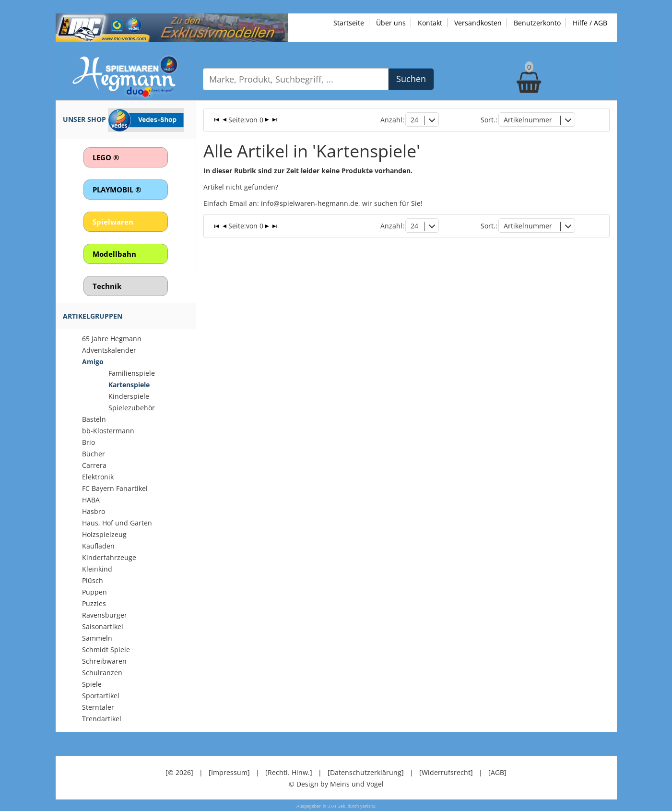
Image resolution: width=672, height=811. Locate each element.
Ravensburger (105, 615)
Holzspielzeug (104, 534)
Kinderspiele (129, 396)
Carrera (94, 465)
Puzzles (94, 603)
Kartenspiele (129, 385)
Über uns (391, 23)
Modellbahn (114, 254)
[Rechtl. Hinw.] (289, 772)
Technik (107, 286)
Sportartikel (101, 696)
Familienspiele (132, 373)
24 (414, 120)
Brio (88, 442)
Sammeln (97, 638)
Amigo (93, 362)
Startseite (349, 23)
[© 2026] (179, 772)
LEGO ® (106, 157)
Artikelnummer (528, 120)
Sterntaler (98, 707)
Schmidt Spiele (106, 650)
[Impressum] (229, 772)
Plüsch (93, 580)
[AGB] (497, 772)
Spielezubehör (132, 408)
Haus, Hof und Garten (117, 523)
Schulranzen (102, 673)
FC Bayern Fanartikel (115, 488)
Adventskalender (109, 350)
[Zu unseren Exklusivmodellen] (172, 27)
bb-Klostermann (108, 431)
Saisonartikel (103, 626)
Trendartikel (102, 719)
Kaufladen (98, 546)
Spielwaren (113, 222)
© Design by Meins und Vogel (336, 784)
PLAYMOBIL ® (117, 190)
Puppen (94, 592)
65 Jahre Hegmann (112, 339)
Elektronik (98, 477)
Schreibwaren (104, 661)
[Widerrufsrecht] (446, 772)
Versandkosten (478, 23)
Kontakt (430, 23)
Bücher (94, 454)
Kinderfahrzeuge (109, 557)
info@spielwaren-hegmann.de (310, 203)
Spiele (92, 684)
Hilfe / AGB (590, 23)
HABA (91, 500)
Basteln (94, 419)
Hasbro (94, 511)
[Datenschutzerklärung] (366, 772)
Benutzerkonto (537, 23)
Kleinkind (97, 569)
